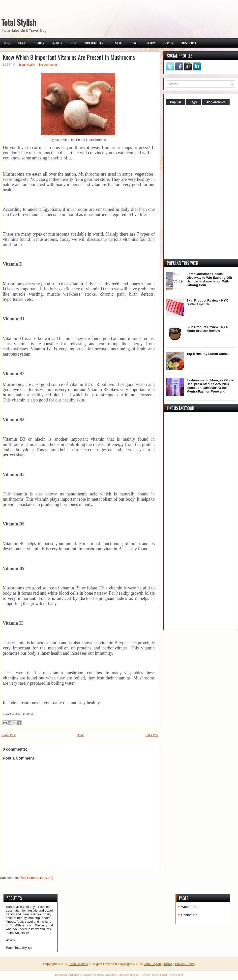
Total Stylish (19, 22)
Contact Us (189, 915)
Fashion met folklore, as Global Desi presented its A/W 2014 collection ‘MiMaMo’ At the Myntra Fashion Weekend (210, 386)
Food (73, 43)
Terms (168, 964)
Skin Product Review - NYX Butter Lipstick (207, 302)
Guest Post (188, 43)
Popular (176, 102)
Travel (135, 43)
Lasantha (110, 975)
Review (151, 43)
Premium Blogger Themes (134, 975)
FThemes (74, 975)
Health (23, 43)
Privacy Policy (185, 964)
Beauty (40, 43)
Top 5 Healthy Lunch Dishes (208, 354)
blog (22, 65)
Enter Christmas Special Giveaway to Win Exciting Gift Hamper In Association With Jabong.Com (209, 279)
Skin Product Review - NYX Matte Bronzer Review (207, 329)
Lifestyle (117, 43)
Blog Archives (216, 102)
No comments (48, 65)
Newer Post (9, 735)
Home (7, 43)
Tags (193, 102)
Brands (168, 43)
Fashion (57, 43)
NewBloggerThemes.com (168, 975)
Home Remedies (93, 43)
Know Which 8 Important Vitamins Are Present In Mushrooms (69, 57)
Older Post (152, 735)
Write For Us (190, 907)
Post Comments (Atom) (37, 878)
